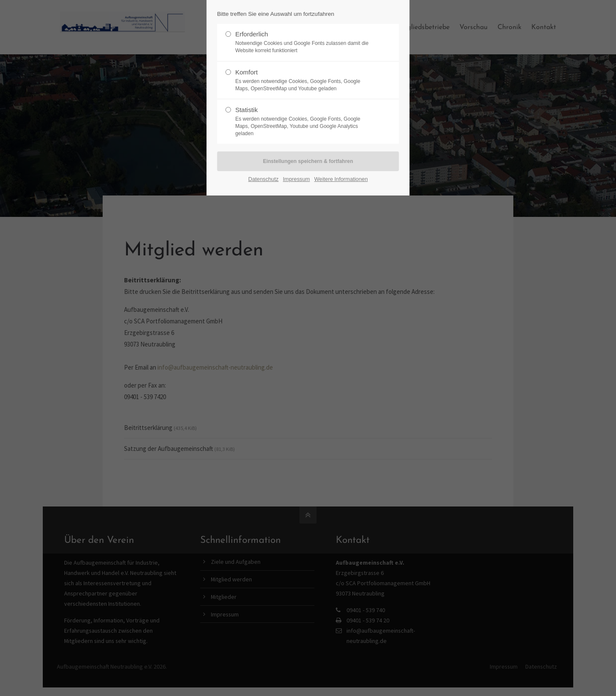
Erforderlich (305, 42)
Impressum (296, 179)
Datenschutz (263, 179)
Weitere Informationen (341, 179)
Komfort (305, 80)
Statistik (305, 121)
